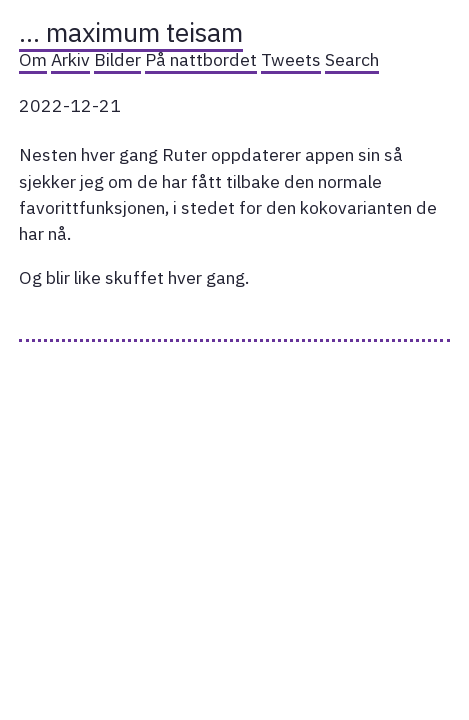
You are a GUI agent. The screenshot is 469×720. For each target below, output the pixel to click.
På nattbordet (201, 59)
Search (352, 59)
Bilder (117, 59)
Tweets (291, 59)
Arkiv (70, 59)
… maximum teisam (131, 32)
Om (33, 59)
